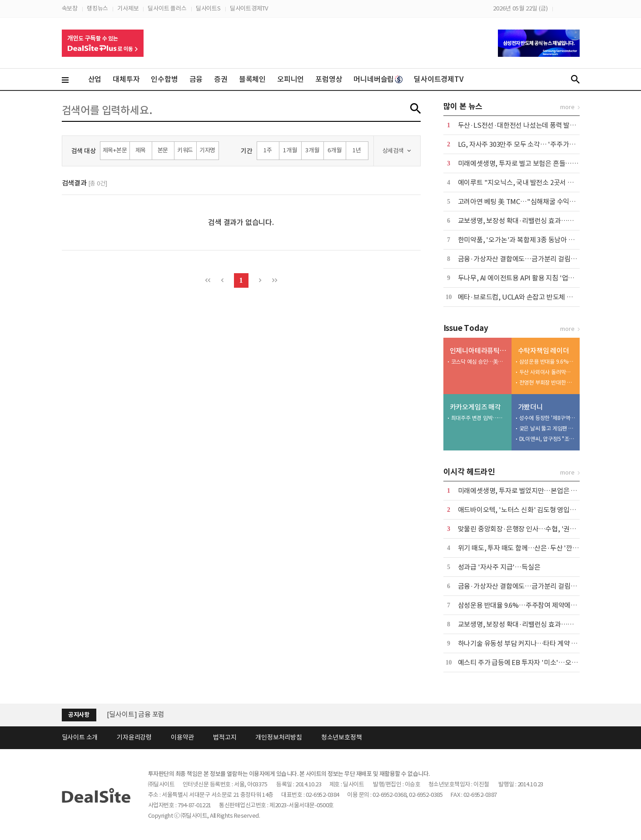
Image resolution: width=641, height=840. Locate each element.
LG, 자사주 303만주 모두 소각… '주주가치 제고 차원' (532, 144)
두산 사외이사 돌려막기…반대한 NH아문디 (547, 372)
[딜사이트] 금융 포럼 (136, 714)
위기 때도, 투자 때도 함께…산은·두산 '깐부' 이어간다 (533, 548)
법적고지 (225, 737)
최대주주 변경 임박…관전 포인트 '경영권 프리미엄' (479, 418)
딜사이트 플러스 (167, 8)
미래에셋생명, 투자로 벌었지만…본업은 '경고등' (526, 491)
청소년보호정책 (342, 737)
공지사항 (79, 715)
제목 (141, 150)
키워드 (185, 150)
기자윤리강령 (134, 737)
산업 (95, 79)
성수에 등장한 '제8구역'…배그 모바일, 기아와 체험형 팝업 (547, 418)
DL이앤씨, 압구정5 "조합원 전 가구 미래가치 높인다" (547, 439)
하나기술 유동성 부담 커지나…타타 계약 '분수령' (526, 643)
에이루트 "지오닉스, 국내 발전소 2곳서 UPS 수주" (529, 182)
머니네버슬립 (378, 79)
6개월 (334, 150)
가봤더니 (530, 407)
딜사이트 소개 (80, 737)
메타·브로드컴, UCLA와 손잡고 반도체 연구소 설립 (529, 297)
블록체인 (252, 79)
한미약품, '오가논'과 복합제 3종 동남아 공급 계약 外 (530, 240)
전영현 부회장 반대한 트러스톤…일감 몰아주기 (547, 382)
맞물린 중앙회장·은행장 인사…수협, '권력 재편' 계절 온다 (539, 529)
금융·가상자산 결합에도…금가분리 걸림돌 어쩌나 (527, 259)
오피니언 (291, 79)
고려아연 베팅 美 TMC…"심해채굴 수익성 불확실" (529, 202)
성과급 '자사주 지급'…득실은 (499, 567)
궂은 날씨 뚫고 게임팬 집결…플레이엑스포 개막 (547, 428)
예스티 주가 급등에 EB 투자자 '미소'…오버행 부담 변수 (535, 662)
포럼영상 (329, 79)
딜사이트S (208, 8)
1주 (268, 150)
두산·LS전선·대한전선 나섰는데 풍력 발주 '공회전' (529, 125)
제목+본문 (115, 150)
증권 (221, 79)
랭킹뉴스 (97, 8)
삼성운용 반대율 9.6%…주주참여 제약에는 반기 (547, 362)
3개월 (312, 150)
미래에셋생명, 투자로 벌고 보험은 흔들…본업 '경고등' (534, 163)
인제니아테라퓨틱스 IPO (479, 351)
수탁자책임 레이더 (544, 351)
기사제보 (128, 8)
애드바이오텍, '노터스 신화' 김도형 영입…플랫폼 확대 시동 (540, 510)
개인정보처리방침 (278, 737)
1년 (357, 150)
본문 (163, 150)
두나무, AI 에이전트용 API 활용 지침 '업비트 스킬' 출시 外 (538, 278)
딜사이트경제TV (249, 8)
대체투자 (126, 79)
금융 (196, 79)
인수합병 (164, 79)
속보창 (70, 8)
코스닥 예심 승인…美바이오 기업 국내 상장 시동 (479, 362)
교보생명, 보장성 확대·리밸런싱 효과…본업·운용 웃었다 (537, 221)
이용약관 (182, 737)
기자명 (207, 150)
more (567, 107)
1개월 (290, 150)
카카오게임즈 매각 (475, 407)
